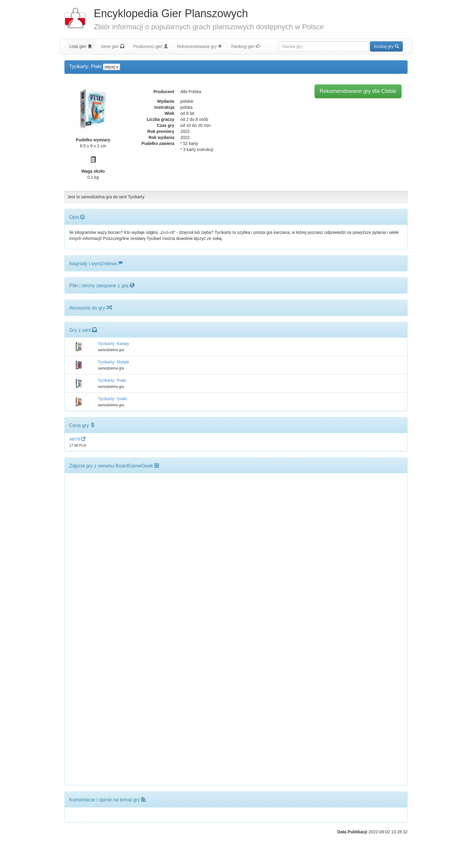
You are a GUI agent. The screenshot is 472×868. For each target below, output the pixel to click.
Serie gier (113, 46)
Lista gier (81, 46)
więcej (112, 67)
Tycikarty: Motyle (113, 362)
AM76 (77, 439)
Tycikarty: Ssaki (112, 399)
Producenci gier (151, 46)
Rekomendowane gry (200, 46)
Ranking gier (246, 46)
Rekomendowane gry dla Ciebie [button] (358, 91)
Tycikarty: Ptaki (112, 380)
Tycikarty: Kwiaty (113, 344)
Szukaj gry (386, 46)
